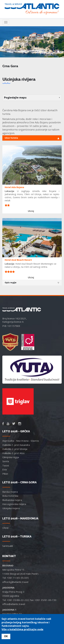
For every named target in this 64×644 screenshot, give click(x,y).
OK (6, 636)
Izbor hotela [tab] (32, 138)
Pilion (5, 474)
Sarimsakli (8, 546)
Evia (5, 469)
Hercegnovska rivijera (14, 504)
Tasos (6, 465)
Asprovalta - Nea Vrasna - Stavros (21, 441)
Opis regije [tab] (32, 283)
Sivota (6, 461)
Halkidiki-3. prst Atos (13, 453)
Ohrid (5, 528)
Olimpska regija (11, 457)
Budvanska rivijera (12, 500)
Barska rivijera (10, 492)
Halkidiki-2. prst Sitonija (15, 449)
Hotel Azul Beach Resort (18, 260)
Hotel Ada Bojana (14, 187)
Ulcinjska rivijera (11, 508)
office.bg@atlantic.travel (15, 582)
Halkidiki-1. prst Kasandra (16, 445)
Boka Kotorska (10, 496)
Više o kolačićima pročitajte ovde (22, 629)
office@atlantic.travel (14, 604)
